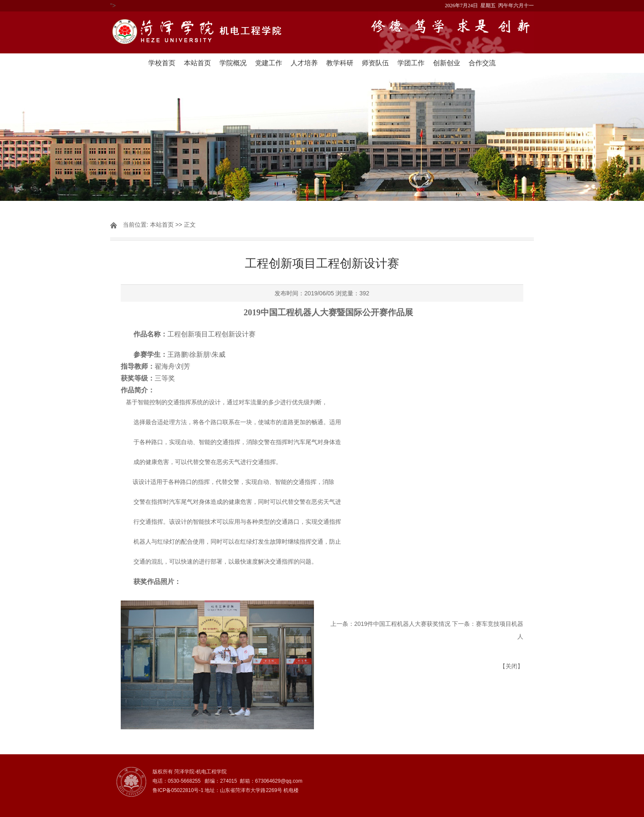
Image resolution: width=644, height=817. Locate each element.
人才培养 (304, 63)
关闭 (511, 666)
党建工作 (269, 63)
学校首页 (162, 63)
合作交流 (482, 63)
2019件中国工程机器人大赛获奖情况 (402, 624)
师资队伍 (375, 63)
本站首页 (197, 63)
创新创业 (447, 63)
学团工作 (411, 63)
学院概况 (233, 63)
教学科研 (340, 63)
